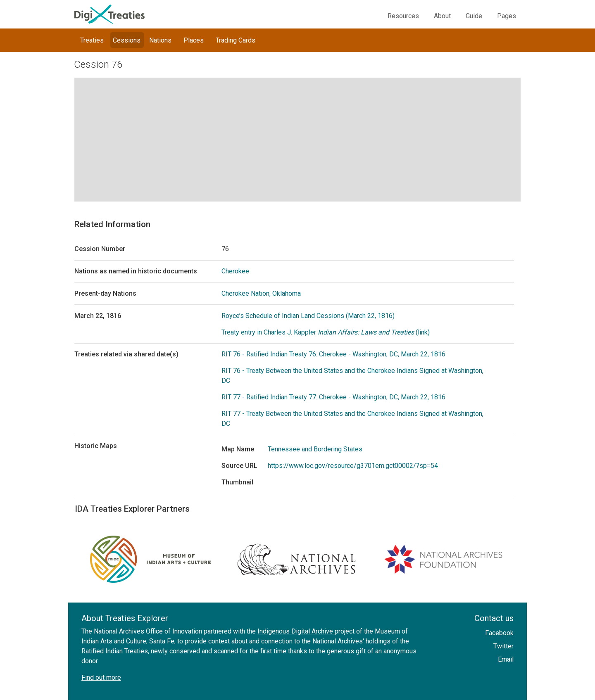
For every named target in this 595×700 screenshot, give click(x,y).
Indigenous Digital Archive (296, 631)
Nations (160, 40)
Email (506, 659)
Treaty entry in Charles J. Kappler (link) (326, 332)
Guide (474, 16)
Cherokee (235, 271)
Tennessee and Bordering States (315, 449)
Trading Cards (236, 40)
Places (194, 40)
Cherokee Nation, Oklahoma (261, 293)
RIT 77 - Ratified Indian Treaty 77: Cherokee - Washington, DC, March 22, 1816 (333, 397)
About (442, 16)
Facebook (499, 633)
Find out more (101, 677)
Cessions (127, 40)
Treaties (92, 40)
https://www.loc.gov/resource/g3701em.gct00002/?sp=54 (353, 466)
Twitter (503, 646)
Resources (403, 16)
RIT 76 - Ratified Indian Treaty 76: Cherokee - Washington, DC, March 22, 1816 (333, 354)
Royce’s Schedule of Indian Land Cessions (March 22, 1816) (308, 316)
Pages (507, 16)
